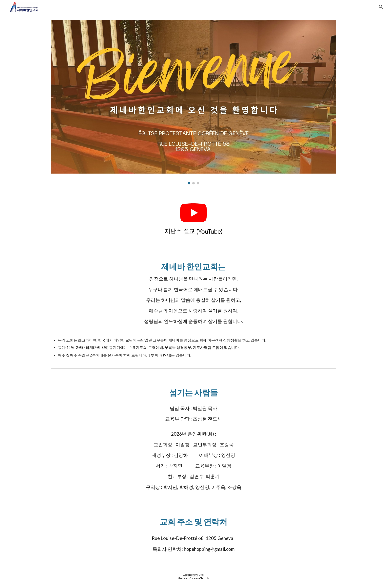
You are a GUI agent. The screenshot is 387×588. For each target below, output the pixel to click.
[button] (381, 7)
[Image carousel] (193, 102)
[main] (193, 305)
